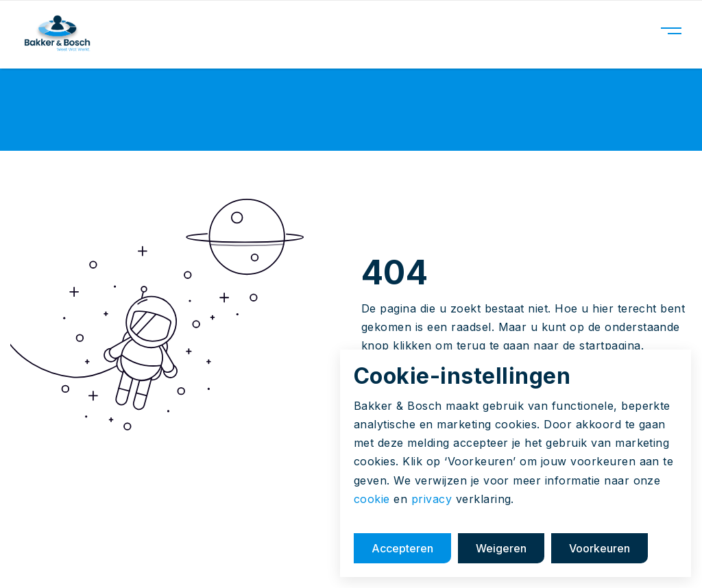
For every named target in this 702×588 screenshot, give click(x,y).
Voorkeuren (600, 548)
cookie (372, 499)
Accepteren (402, 548)
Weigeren (501, 548)
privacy (432, 499)
